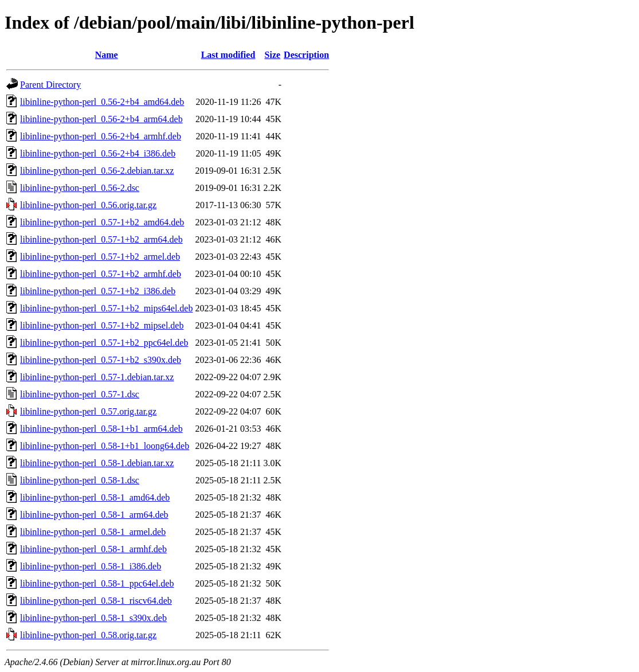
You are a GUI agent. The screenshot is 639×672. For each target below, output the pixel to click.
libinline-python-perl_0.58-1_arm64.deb (94, 515)
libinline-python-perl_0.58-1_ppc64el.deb (97, 583)
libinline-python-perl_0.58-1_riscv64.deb (96, 601)
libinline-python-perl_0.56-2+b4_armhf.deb (101, 136)
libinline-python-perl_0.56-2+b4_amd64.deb (102, 102)
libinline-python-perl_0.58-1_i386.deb (91, 566)
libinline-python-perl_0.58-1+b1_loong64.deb (105, 446)
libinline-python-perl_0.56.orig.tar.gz (88, 205)
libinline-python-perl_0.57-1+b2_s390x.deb (101, 360)
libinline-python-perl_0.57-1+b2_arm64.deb (101, 239)
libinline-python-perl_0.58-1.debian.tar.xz (97, 463)
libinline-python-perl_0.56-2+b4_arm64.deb (101, 119)
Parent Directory (50, 85)
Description (306, 55)
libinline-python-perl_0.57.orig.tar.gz (88, 411)
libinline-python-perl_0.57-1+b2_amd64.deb (102, 222)
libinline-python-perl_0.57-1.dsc (80, 394)
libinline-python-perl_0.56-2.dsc (80, 188)
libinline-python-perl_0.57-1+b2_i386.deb (98, 291)
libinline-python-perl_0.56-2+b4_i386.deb (98, 153)
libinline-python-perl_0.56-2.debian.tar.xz (97, 171)
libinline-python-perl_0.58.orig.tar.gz (88, 635)
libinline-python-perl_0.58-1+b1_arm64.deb (101, 429)
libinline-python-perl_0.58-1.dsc (80, 480)
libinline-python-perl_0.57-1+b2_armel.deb (100, 257)
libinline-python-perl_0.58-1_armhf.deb (93, 549)
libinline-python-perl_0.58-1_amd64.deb (95, 497)
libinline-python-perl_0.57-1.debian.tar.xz (97, 377)
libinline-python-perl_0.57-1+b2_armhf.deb (101, 274)
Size (273, 55)
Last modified (228, 55)
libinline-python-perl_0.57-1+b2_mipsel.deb (102, 325)
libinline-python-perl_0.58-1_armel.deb (93, 532)
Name (107, 55)
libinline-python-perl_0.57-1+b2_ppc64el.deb (104, 343)
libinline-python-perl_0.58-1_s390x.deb (93, 618)
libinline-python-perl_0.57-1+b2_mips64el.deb (106, 308)
